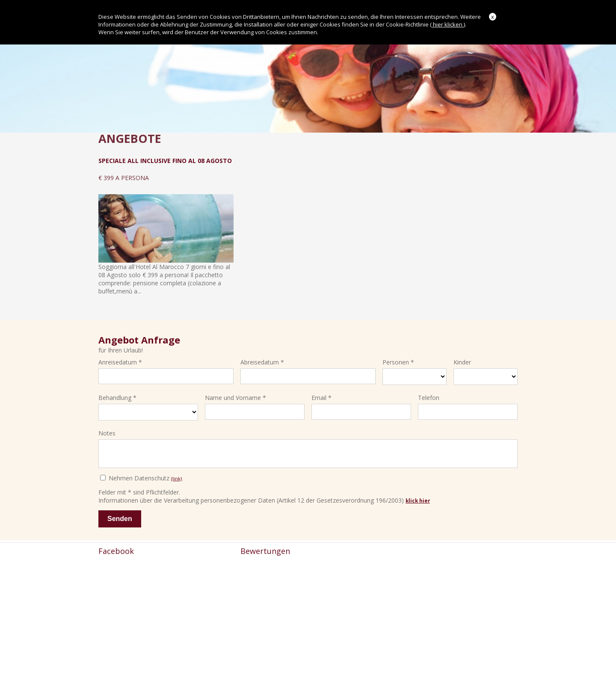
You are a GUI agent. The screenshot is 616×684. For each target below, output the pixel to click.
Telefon (429, 396)
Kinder (462, 360)
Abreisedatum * (262, 360)
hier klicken (448, 24)
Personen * (398, 360)
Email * (321, 396)
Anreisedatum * (120, 360)
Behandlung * (117, 396)
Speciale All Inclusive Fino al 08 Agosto (165, 161)
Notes (107, 431)
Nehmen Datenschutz (141, 480)
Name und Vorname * (235, 396)
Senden (120, 521)
